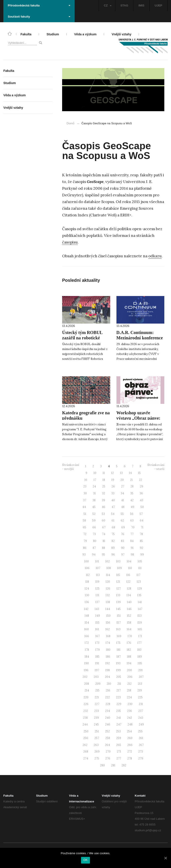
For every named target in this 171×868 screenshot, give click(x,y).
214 (87, 690)
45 (94, 507)
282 (124, 765)
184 (87, 657)
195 (140, 663)
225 (140, 697)
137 (97, 602)
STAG (124, 5)
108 (109, 568)
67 (104, 527)
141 (140, 602)
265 (119, 745)
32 (104, 493)
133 (118, 595)
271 (119, 752)
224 (129, 697)
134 (129, 595)
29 (141, 486)
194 (129, 663)
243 (141, 718)
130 (87, 595)
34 (122, 493)
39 (103, 500)
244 (85, 724)
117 (138, 575)
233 (97, 711)
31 (94, 493)
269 (97, 752)
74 (104, 534)
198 (108, 670)
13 (121, 473)
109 (119, 568)
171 (140, 636)
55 (122, 514)
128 (129, 589)
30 (85, 493)
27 (123, 486)
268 (86, 752)
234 (108, 711)
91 (132, 548)
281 (113, 765)
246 (108, 724)
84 (132, 541)
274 (86, 758)
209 (98, 684)
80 (95, 541)
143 (97, 609)
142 (86, 609)
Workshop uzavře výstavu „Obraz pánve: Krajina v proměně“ (138, 418)
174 (108, 643)
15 (139, 473)
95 (103, 555)
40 (113, 500)
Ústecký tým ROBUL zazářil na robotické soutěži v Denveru (82, 338)
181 (119, 650)
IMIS (141, 5)
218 (129, 690)
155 (97, 623)
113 (98, 575)
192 (108, 663)
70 (133, 527)
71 (142, 527)
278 (130, 758)
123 (139, 582)
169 (119, 636)
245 (96, 724)
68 (113, 527)
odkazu (155, 256)
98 (132, 555)
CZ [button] (108, 5)
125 (97, 589)
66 (94, 527)
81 (104, 541)
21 (131, 480)
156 (108, 623)
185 (97, 657)
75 (113, 534)
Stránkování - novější (71, 467)
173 (97, 643)
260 (130, 738)
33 (113, 493)
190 (87, 663)
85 (141, 541)
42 (132, 500)
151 (119, 616)
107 (98, 568)
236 (130, 711)
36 (141, 493)
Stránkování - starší (156, 467)
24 (94, 486)
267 (141, 745)
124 (87, 589)
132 (108, 595)
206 (130, 677)
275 (97, 758)
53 (103, 514)
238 (85, 718)
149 (98, 616)
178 (87, 650)
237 (141, 711)
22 (140, 480)
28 (132, 486)
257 (97, 738)
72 (85, 534)
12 (112, 473)
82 (113, 541)
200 (129, 670)
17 (95, 480)
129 (140, 589)
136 (87, 602)
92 (141, 548)
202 (85, 677)
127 (119, 589)
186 (108, 657)
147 (140, 609)
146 (129, 609)
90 (123, 548)
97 (123, 555)
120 (108, 582)
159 (140, 623)
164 (129, 629)
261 (141, 738)
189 (140, 657)
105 (140, 561)
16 (86, 480)
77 (132, 534)
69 (123, 527)
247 (119, 724)
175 (118, 643)
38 (94, 500)
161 (97, 629)
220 (86, 697)
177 (139, 643)
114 (108, 575)
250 (86, 731)
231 (141, 704)
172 (87, 643)
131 (97, 595)
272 (130, 752)
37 (85, 500)
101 (97, 561)
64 (142, 521)
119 (97, 582)
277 (119, 758)
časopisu (70, 242)
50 (142, 507)
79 (85, 541)
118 (87, 582)
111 (140, 568)
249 (141, 724)
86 (85, 548)
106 (87, 568)
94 (94, 555)
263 (96, 745)
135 (139, 595)
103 (118, 561)
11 (104, 473)
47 (113, 507)
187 (119, 657)
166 (87, 636)
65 (84, 527)
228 (108, 704)
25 (104, 486)
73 (94, 534)
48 (123, 507)
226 (86, 704)
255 (140, 731)
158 (129, 623)
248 (130, 724)
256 (86, 738)
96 (113, 555)
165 (140, 629)
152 (129, 616)
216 (108, 690)
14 (130, 473)
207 (141, 677)
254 (129, 731)
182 (129, 650)
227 (97, 704)
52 (94, 514)
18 (104, 480)
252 (107, 731)
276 (108, 758)
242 (130, 718)
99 (142, 555)
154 (87, 623)
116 (128, 575)
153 (139, 616)
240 (108, 718)
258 (108, 738)
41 (123, 500)
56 (132, 514)
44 (84, 507)
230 (130, 704)
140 (129, 602)
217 (119, 690)
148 (87, 616)
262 (85, 745)
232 (86, 711)
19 (113, 480)
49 (132, 507)
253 (118, 731)
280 (102, 765)
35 (132, 493)
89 (113, 548)
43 (141, 500)
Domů (70, 123)
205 (119, 677)
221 (97, 697)
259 (119, 738)
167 (98, 636)
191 (97, 663)
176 (129, 643)
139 (118, 602)
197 (97, 670)
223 (118, 697)
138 (108, 602)
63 (132, 521)
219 (140, 690)
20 (122, 480)
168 (108, 636)
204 (107, 677)
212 (129, 684)
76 (123, 534)
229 (119, 704)
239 (96, 718)
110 (130, 568)
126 (108, 589)
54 (113, 514)
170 (130, 636)
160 (87, 629)
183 (139, 650)
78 (141, 534)
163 (118, 629)
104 (129, 561)
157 (119, 623)
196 (86, 670)
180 (108, 650)
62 (122, 521)
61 (113, 521)
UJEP (159, 5)
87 (94, 548)
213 (140, 684)
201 (140, 670)
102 (108, 561)
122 (128, 582)
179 (98, 650)
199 (118, 670)
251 (97, 731)
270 (108, 752)
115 (118, 575)
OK (85, 860)
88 (104, 548)
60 (104, 521)
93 (84, 555)
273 (141, 752)
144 (108, 609)
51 (85, 514)
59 (94, 521)
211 (119, 684)
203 (96, 677)
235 (119, 711)
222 (107, 697)
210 (109, 684)
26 (113, 486)
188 (129, 657)
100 (87, 561)
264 (107, 745)
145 (118, 609)
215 (97, 690)
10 (95, 473)
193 (118, 663)
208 (87, 684)
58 (84, 521)
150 (108, 616)
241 (119, 718)
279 (141, 758)
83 (122, 541)
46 (104, 507)
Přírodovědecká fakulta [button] (39, 5)
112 (88, 575)
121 (118, 582)
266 (130, 745)
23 (85, 486)
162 (108, 629)
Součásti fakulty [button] (39, 17)
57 (141, 514)
